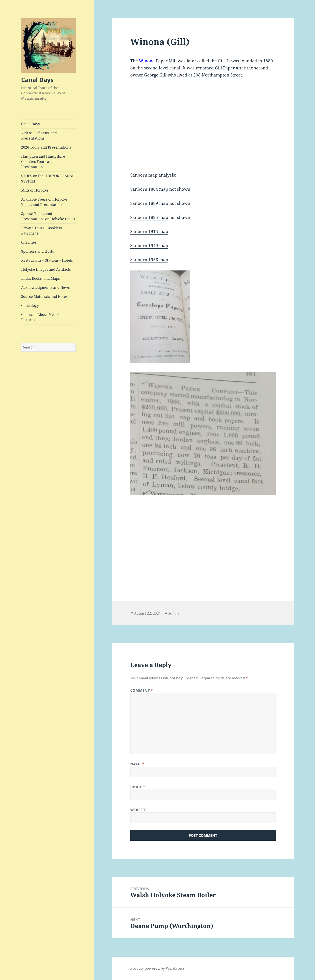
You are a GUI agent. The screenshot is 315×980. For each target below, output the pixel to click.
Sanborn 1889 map (149, 203)
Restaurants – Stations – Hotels (47, 260)
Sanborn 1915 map (149, 231)
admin (173, 613)
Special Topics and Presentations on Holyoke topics (48, 216)
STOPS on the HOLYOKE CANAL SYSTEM (48, 179)
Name (137, 764)
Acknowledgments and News (45, 287)
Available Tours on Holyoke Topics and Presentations (44, 202)
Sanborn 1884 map (149, 189)
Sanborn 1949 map (149, 246)
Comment (142, 690)
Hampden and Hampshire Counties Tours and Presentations (43, 162)
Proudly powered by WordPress (157, 968)
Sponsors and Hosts (37, 251)
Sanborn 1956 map (149, 260)
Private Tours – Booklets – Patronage (43, 231)
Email (138, 787)
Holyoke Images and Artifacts (46, 269)
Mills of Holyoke (35, 190)
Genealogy (30, 306)
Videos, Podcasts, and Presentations (39, 136)
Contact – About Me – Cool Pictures (43, 317)
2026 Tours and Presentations (46, 147)
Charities (29, 242)
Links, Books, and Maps (40, 278)
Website (138, 810)
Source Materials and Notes (44, 296)
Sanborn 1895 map (149, 217)
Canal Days (37, 80)
